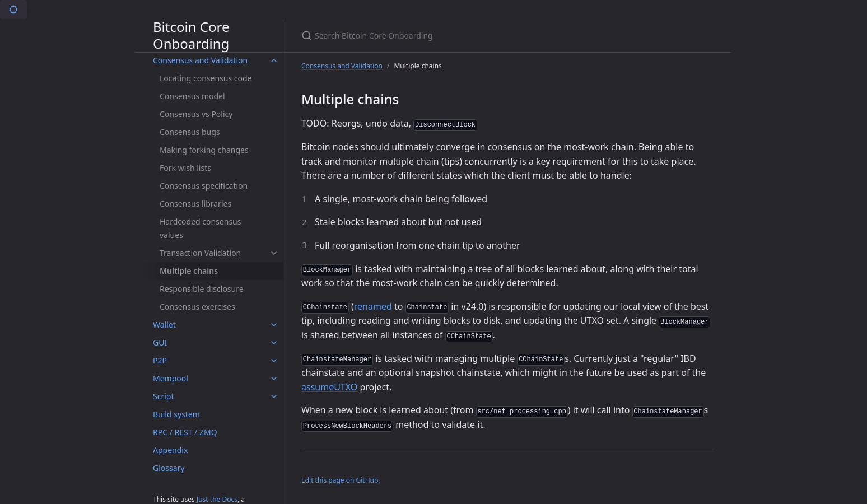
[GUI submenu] (274, 343)
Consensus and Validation (200, 60)
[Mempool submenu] (274, 379)
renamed (373, 306)
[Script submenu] (274, 396)
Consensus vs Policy (196, 114)
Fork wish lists (185, 168)
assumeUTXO (329, 387)
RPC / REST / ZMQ (185, 432)
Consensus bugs (190, 132)
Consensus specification (204, 186)
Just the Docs (217, 499)
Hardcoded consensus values (200, 228)
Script (163, 396)
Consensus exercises (197, 307)
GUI (160, 342)
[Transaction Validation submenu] (274, 253)
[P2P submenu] (274, 361)
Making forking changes (204, 150)
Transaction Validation (200, 253)
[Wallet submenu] (274, 325)
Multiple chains (189, 271)
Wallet (164, 325)
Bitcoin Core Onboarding (191, 36)
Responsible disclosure (202, 289)
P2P (160, 360)
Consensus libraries (195, 204)
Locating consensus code (206, 78)
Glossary (169, 468)
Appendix (170, 450)
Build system (176, 414)
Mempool (171, 378)
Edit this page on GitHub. (341, 480)
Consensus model (192, 96)
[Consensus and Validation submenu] (274, 60)
